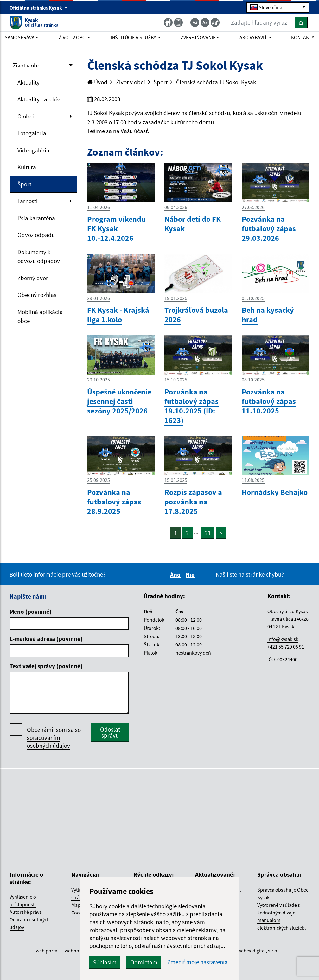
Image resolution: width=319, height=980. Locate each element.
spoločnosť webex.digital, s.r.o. (246, 951)
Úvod (97, 82)
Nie (191, 575)
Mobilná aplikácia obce (40, 316)
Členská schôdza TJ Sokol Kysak (216, 82)
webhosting (77, 951)
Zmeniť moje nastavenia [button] (198, 962)
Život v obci (27, 65)
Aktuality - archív (39, 99)
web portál (47, 951)
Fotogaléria (32, 133)
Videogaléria (33, 150)
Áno (176, 575)
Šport (24, 184)
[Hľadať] (301, 22)
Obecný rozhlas (37, 295)
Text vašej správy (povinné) (46, 666)
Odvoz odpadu (36, 235)
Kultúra (27, 167)
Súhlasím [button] (105, 962)
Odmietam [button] (144, 962)
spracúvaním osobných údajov (48, 742)
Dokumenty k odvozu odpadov (39, 256)
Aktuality (29, 82)
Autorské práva (26, 912)
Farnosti (28, 201)
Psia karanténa (36, 218)
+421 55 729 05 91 (286, 647)
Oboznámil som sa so (54, 738)
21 (208, 533)
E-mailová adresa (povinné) (46, 639)
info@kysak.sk (283, 639)
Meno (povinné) (31, 612)
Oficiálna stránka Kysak (38, 8)
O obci (26, 116)
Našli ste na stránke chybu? (250, 574)
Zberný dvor (33, 278)
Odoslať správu (110, 732)
